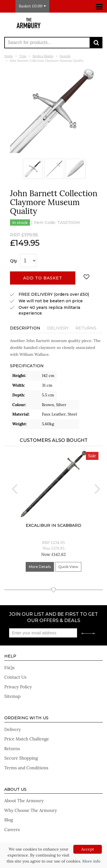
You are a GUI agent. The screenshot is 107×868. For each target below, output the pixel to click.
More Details (40, 567)
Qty (14, 261)
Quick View (68, 567)
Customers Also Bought (54, 440)
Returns (86, 328)
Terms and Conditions (26, 768)
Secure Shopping (21, 758)
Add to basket (43, 278)
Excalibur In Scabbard (53, 525)
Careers (12, 830)
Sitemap (12, 696)
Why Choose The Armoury (31, 810)
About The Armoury (24, 801)
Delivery (58, 328)
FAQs (9, 668)
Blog (9, 820)
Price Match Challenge (27, 739)
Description (25, 328)
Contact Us (15, 677)
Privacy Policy (18, 687)
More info (91, 861)
